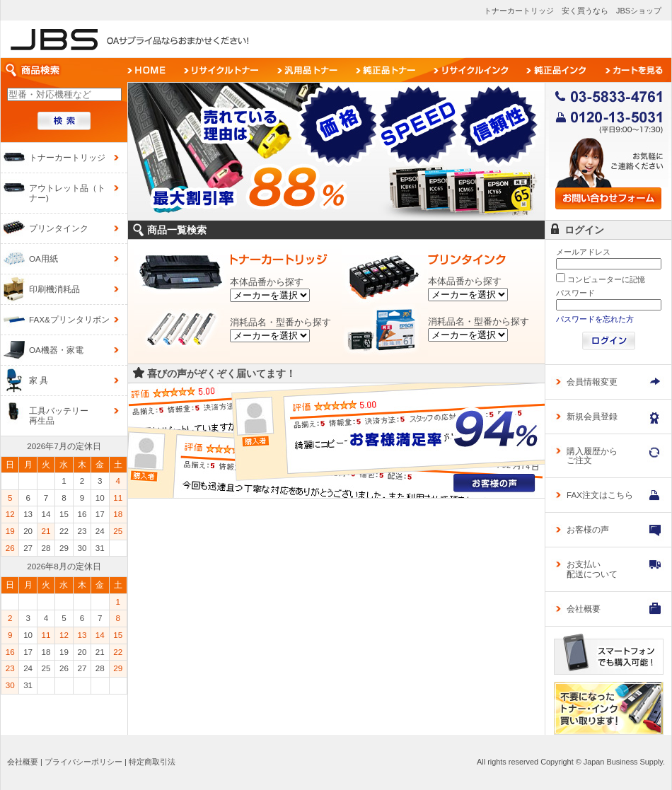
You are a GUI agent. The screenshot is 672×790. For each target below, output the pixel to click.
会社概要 (23, 762)
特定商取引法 (152, 762)
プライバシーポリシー (83, 762)
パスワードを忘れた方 (595, 319)
